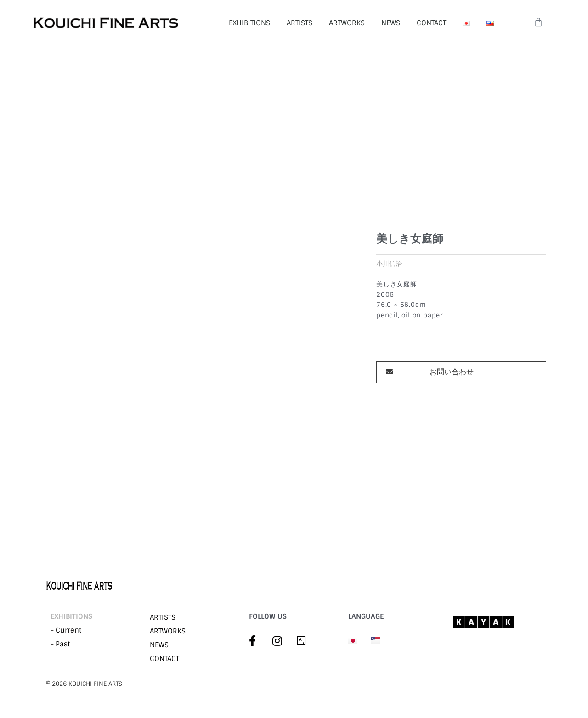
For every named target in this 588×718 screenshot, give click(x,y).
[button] (461, 372)
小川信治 (389, 264)
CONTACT (431, 23)
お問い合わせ (452, 372)
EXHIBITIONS (249, 23)
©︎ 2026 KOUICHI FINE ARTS (84, 684)
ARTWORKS (347, 23)
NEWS (391, 23)
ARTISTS (300, 23)
